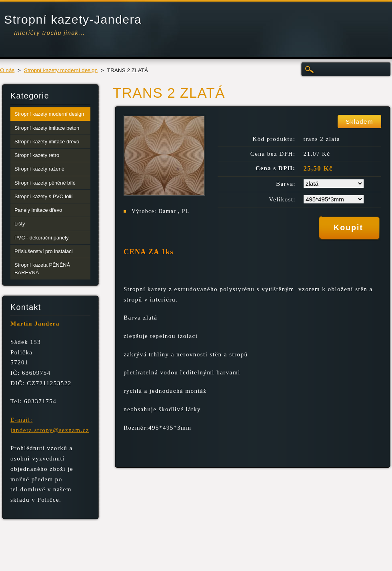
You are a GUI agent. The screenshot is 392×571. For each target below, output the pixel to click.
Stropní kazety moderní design (61, 70)
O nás (7, 70)
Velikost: (282, 199)
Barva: (286, 184)
